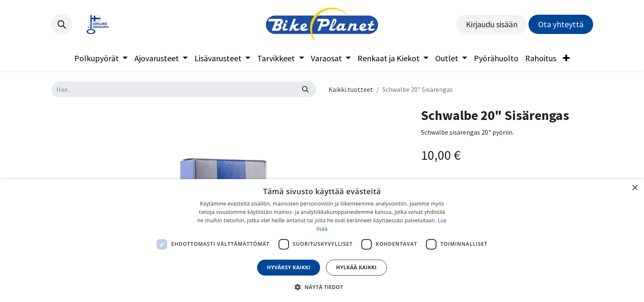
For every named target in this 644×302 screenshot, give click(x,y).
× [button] (635, 188)
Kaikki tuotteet (351, 89)
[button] (62, 24)
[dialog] (322, 241)
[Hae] (305, 89)
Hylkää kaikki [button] (356, 267)
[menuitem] (101, 58)
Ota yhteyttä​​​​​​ (561, 24)
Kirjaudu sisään (492, 24)
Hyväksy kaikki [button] (289, 267)
